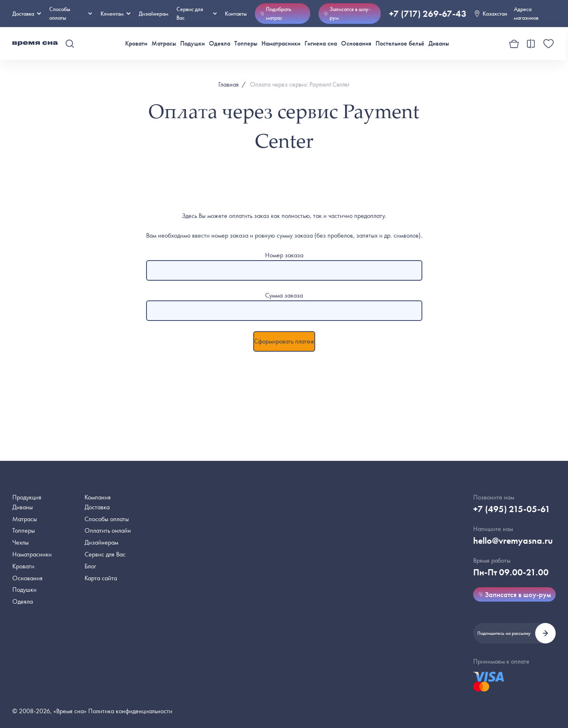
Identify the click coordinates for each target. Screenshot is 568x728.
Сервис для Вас (197, 13)
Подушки (192, 43)
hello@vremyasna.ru (513, 541)
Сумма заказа (284, 295)
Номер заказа (284, 255)
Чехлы (21, 542)
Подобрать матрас (276, 13)
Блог (90, 566)
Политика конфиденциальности (130, 711)
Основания (356, 43)
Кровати (136, 43)
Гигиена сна (321, 43)
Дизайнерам (153, 14)
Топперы (246, 43)
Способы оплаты (107, 519)
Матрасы (164, 43)
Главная (229, 84)
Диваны (439, 43)
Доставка (27, 14)
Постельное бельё (400, 43)
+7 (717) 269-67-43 (428, 14)
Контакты (236, 14)
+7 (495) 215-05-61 (512, 509)
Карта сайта (101, 578)
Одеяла (220, 43)
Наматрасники (281, 43)
